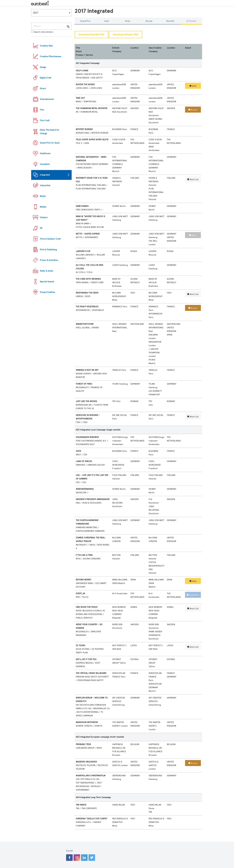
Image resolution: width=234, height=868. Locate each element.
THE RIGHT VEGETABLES (87, 307)
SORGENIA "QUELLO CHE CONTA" (92, 819)
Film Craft (45, 121)
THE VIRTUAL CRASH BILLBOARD (91, 673)
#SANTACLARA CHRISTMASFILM (91, 776)
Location (135, 48)
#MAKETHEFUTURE (85, 324)
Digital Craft (45, 78)
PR (41, 228)
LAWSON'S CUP (83, 251)
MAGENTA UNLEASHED (86, 762)
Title (78, 48)
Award (188, 48)
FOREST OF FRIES (84, 384)
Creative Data (46, 46)
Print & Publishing (48, 250)
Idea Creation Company (155, 50)
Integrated (45, 175)
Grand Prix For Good (50, 143)
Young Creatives (47, 292)
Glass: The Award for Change (50, 132)
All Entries (191, 21)
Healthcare (45, 153)
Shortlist (170, 21)
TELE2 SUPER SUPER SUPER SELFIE (92, 140)
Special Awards (47, 282)
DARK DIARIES (82, 206)
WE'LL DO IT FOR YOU (86, 659)
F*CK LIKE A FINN (84, 555)
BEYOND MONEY (83, 580)
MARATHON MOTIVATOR (87, 722)
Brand (79, 51)
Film (42, 110)
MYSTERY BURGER (84, 129)
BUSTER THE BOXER (85, 84)
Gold (107, 21)
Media (43, 196)
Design (43, 67)
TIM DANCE (81, 805)
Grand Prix (85, 21)
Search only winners (42, 32)
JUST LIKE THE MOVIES (86, 401)
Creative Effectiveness (51, 57)
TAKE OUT (80, 98)
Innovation (45, 164)
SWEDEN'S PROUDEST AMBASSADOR (93, 499)
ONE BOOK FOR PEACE (87, 607)
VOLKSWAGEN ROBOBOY (87, 437)
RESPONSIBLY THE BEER (87, 293)
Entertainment (47, 99)
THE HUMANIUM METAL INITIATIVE (92, 108)
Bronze (149, 21)
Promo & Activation (49, 260)
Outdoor (44, 217)
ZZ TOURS (80, 645)
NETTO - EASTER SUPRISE (88, 234)
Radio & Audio (46, 271)
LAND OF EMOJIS (84, 461)
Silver (128, 21)
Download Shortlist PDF (91, 35)
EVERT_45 (80, 594)
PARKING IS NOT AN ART (87, 370)
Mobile (43, 207)
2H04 (78, 451)
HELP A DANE (82, 71)
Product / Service (84, 55)
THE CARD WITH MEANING (88, 279)
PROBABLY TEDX (83, 744)
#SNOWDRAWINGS (85, 489)
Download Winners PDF (126, 35)
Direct (43, 89)
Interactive (45, 185)
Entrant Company (117, 50)
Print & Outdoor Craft (50, 239)
